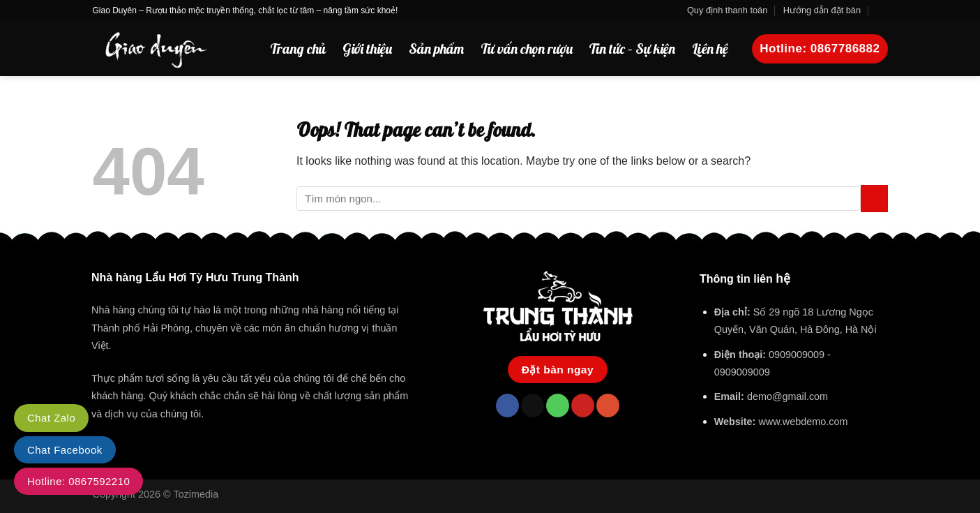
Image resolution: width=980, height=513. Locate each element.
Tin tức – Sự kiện (632, 49)
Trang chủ (298, 49)
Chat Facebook (65, 450)
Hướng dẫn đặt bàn (822, 10)
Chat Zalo (51, 418)
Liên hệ (710, 49)
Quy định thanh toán (727, 10)
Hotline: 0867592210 (78, 481)
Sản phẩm (436, 49)
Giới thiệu (367, 49)
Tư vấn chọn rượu (527, 49)
